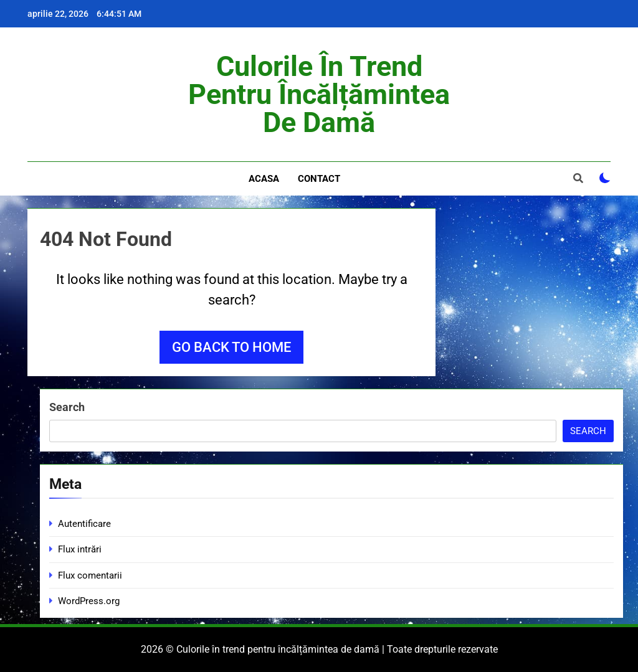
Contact (319, 179)
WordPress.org (89, 601)
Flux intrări (80, 549)
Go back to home (231, 347)
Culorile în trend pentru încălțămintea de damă (319, 94)
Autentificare (84, 524)
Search (67, 407)
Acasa (264, 179)
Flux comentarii (90, 575)
